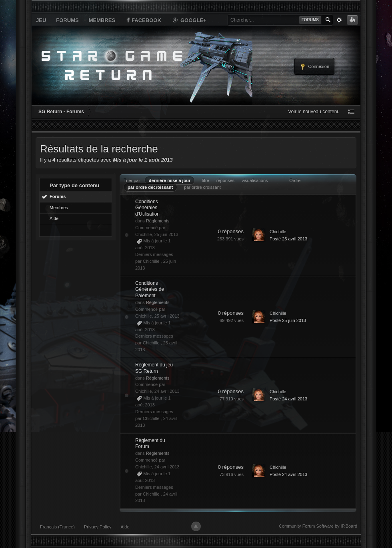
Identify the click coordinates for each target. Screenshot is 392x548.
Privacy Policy (98, 527)
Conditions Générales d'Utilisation (147, 208)
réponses (225, 180)
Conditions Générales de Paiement (150, 289)
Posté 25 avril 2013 (288, 239)
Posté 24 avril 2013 (288, 399)
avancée (339, 20)
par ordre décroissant (150, 187)
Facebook (143, 20)
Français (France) (57, 527)
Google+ (189, 20)
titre (205, 180)
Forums (67, 20)
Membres (102, 20)
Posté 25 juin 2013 (288, 320)
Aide (54, 218)
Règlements (158, 221)
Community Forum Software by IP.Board (318, 526)
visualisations (255, 180)
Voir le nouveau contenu (314, 112)
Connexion (314, 67)
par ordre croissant (202, 187)
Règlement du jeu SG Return (154, 368)
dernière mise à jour (170, 180)
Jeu (41, 20)
